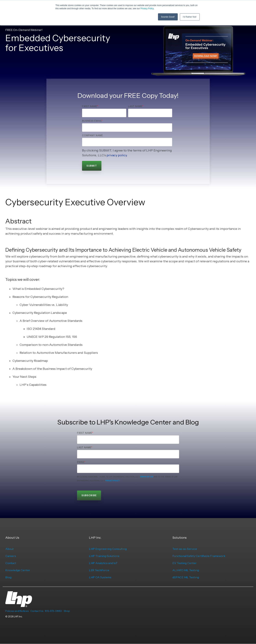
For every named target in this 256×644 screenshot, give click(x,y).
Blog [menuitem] (8, 577)
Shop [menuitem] (67, 611)
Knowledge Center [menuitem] (18, 570)
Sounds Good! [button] (168, 17)
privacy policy (117, 155)
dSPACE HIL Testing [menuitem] (186, 577)
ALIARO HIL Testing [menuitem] (186, 570)
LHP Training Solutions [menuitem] (104, 556)
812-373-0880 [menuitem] (53, 611)
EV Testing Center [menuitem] (184, 563)
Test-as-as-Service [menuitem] (185, 549)
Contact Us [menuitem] (37, 611)
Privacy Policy (147, 9)
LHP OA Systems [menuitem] (100, 577)
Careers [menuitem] (11, 556)
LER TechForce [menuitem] (99, 570)
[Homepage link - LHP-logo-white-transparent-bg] (19, 605)
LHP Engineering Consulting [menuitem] (108, 549)
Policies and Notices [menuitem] (17, 611)
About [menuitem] (10, 549)
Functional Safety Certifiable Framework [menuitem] (199, 556)
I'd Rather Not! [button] (190, 17)
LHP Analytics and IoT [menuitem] (103, 563)
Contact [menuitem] (11, 563)
